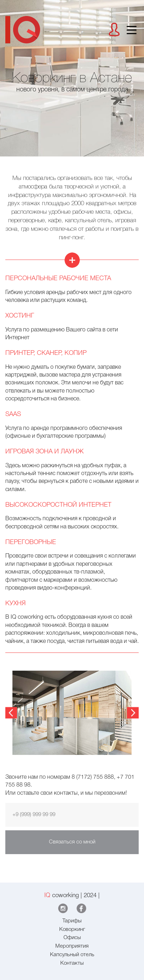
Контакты (72, 963)
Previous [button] (11, 713)
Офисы (72, 938)
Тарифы (72, 921)
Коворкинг (72, 930)
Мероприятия (72, 946)
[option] (72, 713)
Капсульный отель (72, 955)
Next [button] (133, 713)
